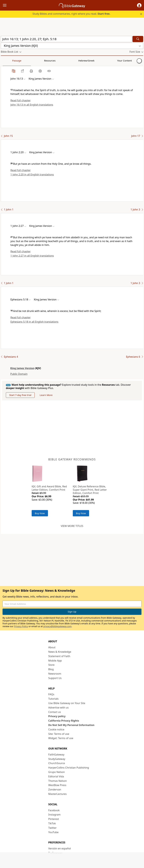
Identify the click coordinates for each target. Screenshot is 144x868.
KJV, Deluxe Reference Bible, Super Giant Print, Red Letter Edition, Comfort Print (90, 490)
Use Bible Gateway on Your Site (67, 703)
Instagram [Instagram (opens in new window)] (54, 815)
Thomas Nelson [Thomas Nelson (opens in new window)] (58, 781)
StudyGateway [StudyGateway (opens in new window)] (57, 759)
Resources (23, 61)
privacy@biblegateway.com (57, 626)
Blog (51, 669)
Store (51, 665)
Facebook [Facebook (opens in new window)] (54, 810)
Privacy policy (57, 716)
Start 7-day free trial (20, 395)
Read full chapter (21, 100)
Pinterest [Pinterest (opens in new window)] (54, 819)
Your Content (63, 61)
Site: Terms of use (59, 734)
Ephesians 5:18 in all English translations (34, 322)
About (52, 647)
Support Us (55, 678)
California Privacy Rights (64, 721)
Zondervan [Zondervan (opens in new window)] (55, 790)
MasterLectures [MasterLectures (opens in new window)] (57, 794)
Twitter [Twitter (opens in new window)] (52, 828)
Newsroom (55, 674)
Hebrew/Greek (42, 61)
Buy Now (40, 513)
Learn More (46, 395)
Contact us (55, 712)
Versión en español (60, 848)
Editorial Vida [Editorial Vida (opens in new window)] (56, 776)
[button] (139, 5)
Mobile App (55, 661)
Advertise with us (58, 708)
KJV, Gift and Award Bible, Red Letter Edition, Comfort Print (49, 488)
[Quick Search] (66, 39)
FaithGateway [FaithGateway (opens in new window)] (56, 755)
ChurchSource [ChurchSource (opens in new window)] (57, 763)
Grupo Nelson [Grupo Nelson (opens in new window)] (56, 772)
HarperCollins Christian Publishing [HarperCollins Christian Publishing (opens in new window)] (69, 768)
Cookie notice (56, 729)
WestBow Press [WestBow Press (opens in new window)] (57, 785)
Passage (8, 61)
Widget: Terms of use (61, 738)
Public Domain (19, 374)
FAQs (51, 694)
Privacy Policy (21, 626)
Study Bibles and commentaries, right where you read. (71, 14)
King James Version (22, 368)
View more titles (72, 526)
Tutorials (53, 699)
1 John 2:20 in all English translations (32, 174)
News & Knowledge (60, 652)
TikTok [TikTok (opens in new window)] (52, 823)
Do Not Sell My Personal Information (71, 725)
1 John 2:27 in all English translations (32, 256)
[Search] (138, 39)
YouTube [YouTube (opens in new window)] (53, 832)
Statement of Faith (59, 656)
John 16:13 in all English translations (32, 105)
